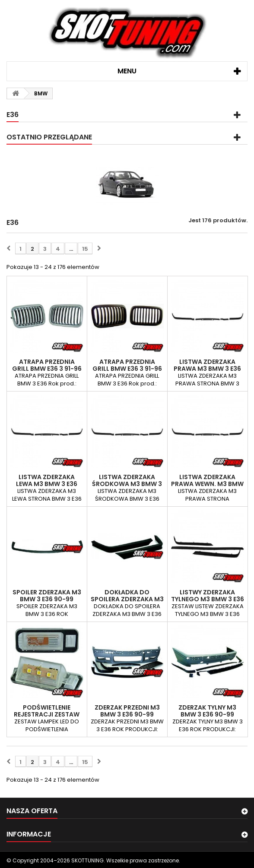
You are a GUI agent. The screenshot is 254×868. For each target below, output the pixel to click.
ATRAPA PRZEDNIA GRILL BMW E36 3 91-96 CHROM (47, 369)
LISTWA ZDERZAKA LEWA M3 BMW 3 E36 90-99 (47, 484)
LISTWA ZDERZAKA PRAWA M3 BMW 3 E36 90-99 (207, 369)
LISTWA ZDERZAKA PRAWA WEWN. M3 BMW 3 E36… (207, 484)
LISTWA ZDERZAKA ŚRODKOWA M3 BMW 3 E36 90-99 (127, 484)
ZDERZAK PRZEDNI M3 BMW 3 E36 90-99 (127, 711)
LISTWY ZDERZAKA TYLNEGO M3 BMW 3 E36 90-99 (208, 599)
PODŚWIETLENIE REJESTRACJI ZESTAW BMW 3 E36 (47, 714)
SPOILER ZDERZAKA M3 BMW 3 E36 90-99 (47, 596)
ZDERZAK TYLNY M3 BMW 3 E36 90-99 (207, 711)
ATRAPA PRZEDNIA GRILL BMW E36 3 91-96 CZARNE (127, 369)
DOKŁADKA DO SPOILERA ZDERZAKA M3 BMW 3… (127, 599)
